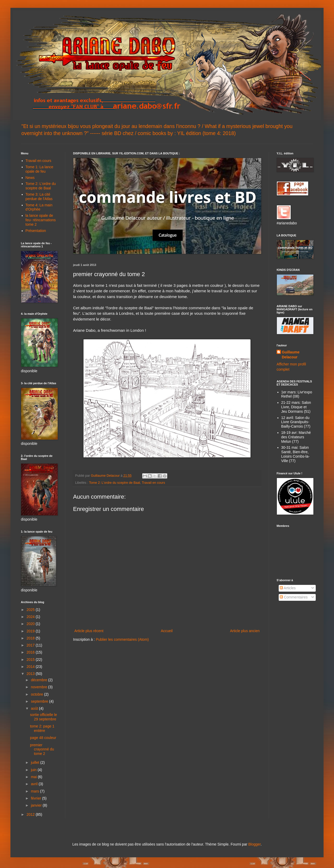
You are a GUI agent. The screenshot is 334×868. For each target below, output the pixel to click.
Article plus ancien (245, 631)
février (36, 798)
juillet (35, 762)
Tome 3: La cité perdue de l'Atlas (39, 197)
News (30, 178)
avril (35, 784)
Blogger (254, 844)
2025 (31, 610)
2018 (31, 638)
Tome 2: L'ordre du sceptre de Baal (115, 483)
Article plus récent (89, 631)
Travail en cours (153, 483)
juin (34, 770)
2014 (31, 667)
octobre (37, 694)
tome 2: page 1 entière (42, 728)
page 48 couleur (43, 738)
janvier (37, 805)
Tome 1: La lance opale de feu (40, 169)
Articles (288, 588)
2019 (31, 631)
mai (34, 777)
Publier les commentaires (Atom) (122, 639)
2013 (31, 674)
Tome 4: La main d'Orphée (39, 207)
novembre (39, 687)
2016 (31, 652)
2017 (31, 645)
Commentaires (294, 597)
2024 (31, 617)
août (35, 708)
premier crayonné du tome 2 (42, 749)
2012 (31, 814)
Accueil (167, 631)
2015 (31, 660)
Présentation (36, 231)
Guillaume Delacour (291, 355)
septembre (40, 701)
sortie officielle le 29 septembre (43, 717)
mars (35, 791)
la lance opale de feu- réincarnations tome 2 (41, 220)
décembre (39, 680)
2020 (31, 624)
